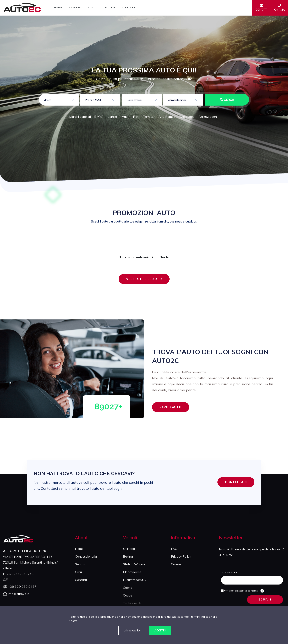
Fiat (136, 117)
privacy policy (132, 630)
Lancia (112, 117)
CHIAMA (279, 8)
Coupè (128, 595)
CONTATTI (262, 8)
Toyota (148, 117)
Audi (125, 117)
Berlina (128, 556)
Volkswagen (208, 117)
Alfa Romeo (167, 117)
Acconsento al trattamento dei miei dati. (241, 591)
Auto (92, 7)
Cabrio (128, 588)
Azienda (75, 7)
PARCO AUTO (171, 407)
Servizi (80, 564)
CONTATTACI (236, 482)
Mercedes (187, 117)
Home (58, 7)
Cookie (176, 564)
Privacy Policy (181, 556)
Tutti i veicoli (132, 603)
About (109, 7)
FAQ (174, 549)
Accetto (160, 630)
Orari (78, 572)
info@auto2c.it (18, 594)
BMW (98, 117)
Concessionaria (86, 556)
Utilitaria (129, 549)
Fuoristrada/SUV (135, 580)
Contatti (129, 7)
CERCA (227, 100)
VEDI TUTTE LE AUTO (144, 279)
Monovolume (132, 572)
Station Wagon (134, 564)
